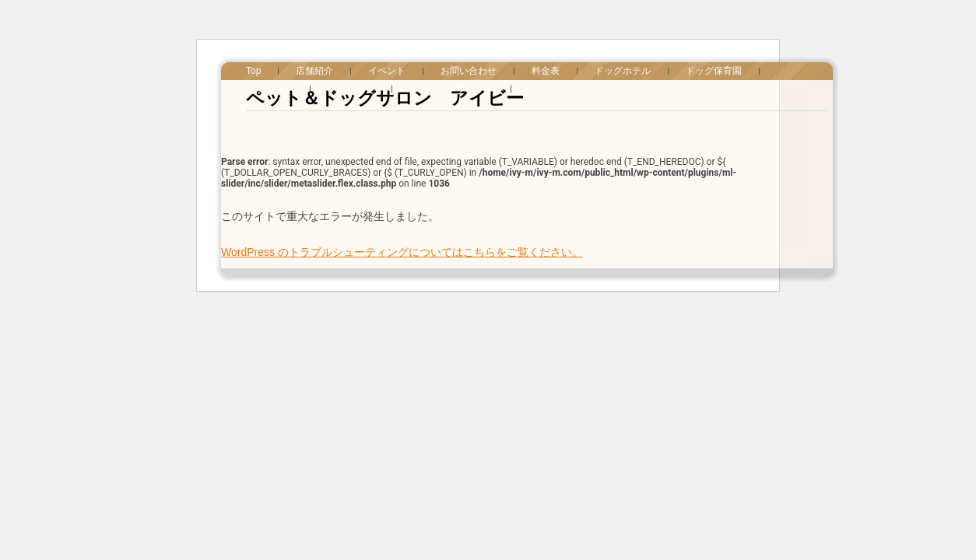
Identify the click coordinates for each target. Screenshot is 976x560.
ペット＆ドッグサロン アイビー (385, 98)
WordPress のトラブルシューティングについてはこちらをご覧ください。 (402, 252)
